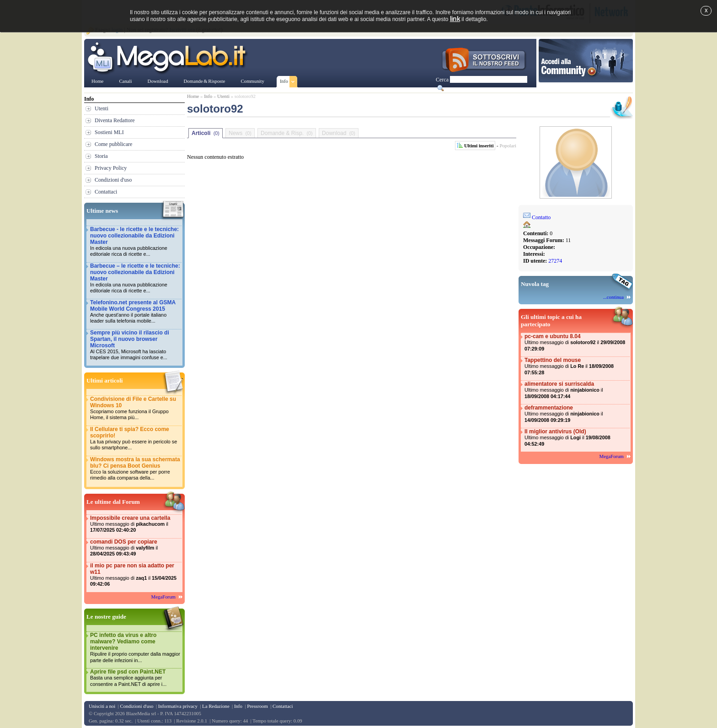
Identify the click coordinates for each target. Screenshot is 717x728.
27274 (555, 261)
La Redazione (216, 706)
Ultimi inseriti (479, 146)
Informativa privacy (178, 706)
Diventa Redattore (115, 120)
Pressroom (257, 706)
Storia (101, 156)
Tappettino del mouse (577, 366)
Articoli (206, 133)
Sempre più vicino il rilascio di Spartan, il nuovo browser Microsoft (135, 345)
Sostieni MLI (109, 132)
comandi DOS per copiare (135, 548)
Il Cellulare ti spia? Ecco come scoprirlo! (135, 439)
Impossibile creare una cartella (135, 524)
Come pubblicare (113, 144)
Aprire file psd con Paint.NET (135, 678)
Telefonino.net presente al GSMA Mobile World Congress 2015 (135, 312)
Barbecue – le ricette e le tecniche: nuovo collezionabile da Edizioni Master (135, 278)
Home (193, 96)
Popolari (508, 146)
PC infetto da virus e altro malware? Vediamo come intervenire (135, 648)
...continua (613, 297)
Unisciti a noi (102, 706)
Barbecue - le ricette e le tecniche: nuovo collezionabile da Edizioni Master (135, 242)
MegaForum (163, 597)
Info (208, 96)
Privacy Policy (111, 168)
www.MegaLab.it (169, 59)
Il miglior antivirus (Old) (577, 438)
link (455, 19)
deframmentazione (577, 414)
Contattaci (106, 192)
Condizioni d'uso (113, 180)
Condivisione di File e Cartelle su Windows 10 (135, 408)
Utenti (102, 108)
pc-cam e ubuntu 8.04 (577, 342)
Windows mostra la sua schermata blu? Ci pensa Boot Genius (135, 469)
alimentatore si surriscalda (577, 390)
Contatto (541, 217)
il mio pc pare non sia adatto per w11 (135, 575)
